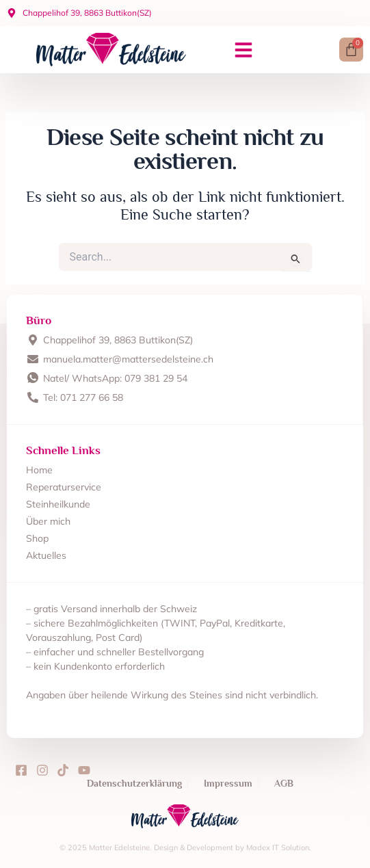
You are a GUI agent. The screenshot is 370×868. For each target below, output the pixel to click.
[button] (243, 50)
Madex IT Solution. (279, 847)
